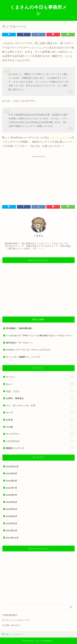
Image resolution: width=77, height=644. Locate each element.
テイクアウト (40, 434)
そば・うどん (40, 391)
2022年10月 (12, 466)
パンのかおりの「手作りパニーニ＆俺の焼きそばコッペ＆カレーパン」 (40, 336)
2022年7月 (12, 488)
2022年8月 (12, 481)
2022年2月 (12, 523)
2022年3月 (12, 516)
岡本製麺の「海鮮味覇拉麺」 (20, 328)
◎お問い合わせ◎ (11, 625)
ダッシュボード (60, 138)
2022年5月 (12, 502)
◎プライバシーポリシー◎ (16, 620)
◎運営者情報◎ (10, 615)
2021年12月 (12, 538)
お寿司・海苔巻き (40, 398)
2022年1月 (12, 530)
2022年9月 (12, 474)
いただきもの (40, 441)
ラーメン (40, 377)
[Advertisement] (38, 178)
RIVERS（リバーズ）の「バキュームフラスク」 (29, 350)
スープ (40, 412)
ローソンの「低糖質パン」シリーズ (23, 357)
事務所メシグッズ (40, 448)
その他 (40, 427)
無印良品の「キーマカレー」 (20, 343)
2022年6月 (12, 495)
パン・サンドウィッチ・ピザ (40, 405)
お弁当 (40, 420)
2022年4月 (12, 509)
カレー (40, 384)
